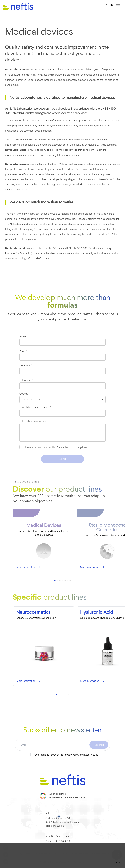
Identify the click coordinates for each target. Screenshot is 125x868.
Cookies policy (57, 854)
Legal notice (24, 854)
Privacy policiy (40, 854)
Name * (23, 336)
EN (111, 5)
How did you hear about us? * (35, 407)
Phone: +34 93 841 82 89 (58, 841)
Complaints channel (100, 854)
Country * (25, 394)
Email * (23, 351)
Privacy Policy (64, 447)
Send (63, 459)
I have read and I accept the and (58, 447)
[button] (117, 855)
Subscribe (99, 745)
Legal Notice (84, 447)
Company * (26, 365)
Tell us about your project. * (34, 421)
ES (106, 5)
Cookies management (77, 854)
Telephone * (26, 380)
